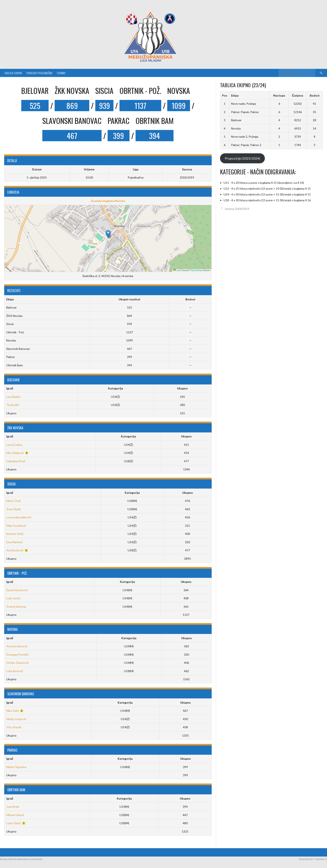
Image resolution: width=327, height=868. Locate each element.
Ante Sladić (14, 509)
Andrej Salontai (16, 607)
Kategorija (116, 388)
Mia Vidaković (15, 453)
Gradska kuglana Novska (108, 201)
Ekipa (235, 95)
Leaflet (177, 270)
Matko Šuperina (16, 767)
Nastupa (279, 95)
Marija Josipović (16, 719)
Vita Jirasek (14, 727)
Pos (225, 95)
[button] (108, 234)
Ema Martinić (15, 542)
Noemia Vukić (15, 534)
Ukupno (182, 388)
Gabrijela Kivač (16, 461)
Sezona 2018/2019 (237, 209)
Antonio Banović (17, 646)
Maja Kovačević (16, 526)
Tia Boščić (13, 405)
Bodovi (315, 95)
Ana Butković (15, 550)
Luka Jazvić (13, 598)
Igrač (10, 388)
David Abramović (17, 590)
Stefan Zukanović (18, 663)
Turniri (61, 73)
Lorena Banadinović (19, 517)
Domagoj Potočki (17, 654)
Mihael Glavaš (15, 815)
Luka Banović (15, 671)
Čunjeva (297, 95)
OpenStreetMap (196, 270)
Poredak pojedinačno (39, 73)
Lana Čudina (14, 445)
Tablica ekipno (13, 73)
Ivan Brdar (13, 807)
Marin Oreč (14, 501)
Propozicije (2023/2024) (242, 158)
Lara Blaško (13, 397)
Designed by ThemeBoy (313, 859)
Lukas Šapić (14, 823)
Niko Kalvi (13, 711)
